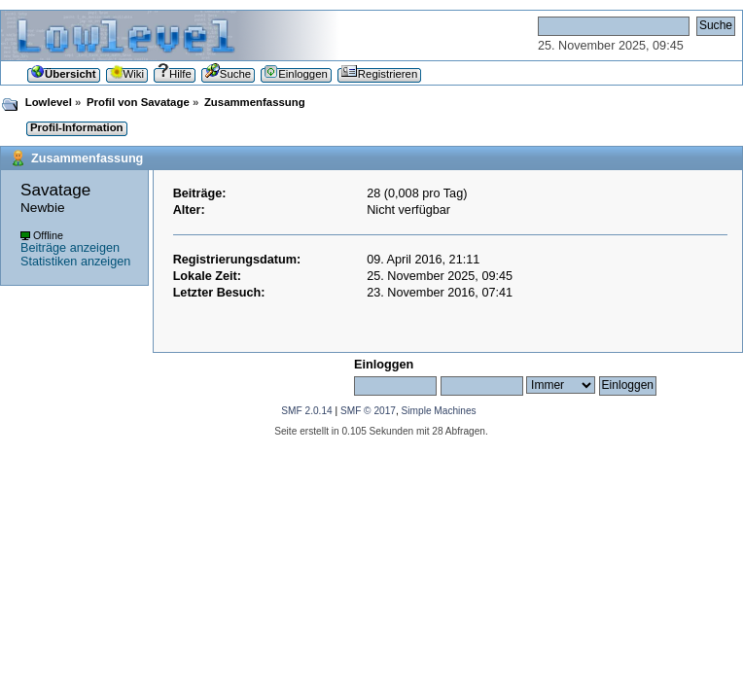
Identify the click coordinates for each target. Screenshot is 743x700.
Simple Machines (439, 411)
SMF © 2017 (368, 411)
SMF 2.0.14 (306, 411)
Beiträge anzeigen (70, 248)
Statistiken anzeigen (75, 262)
